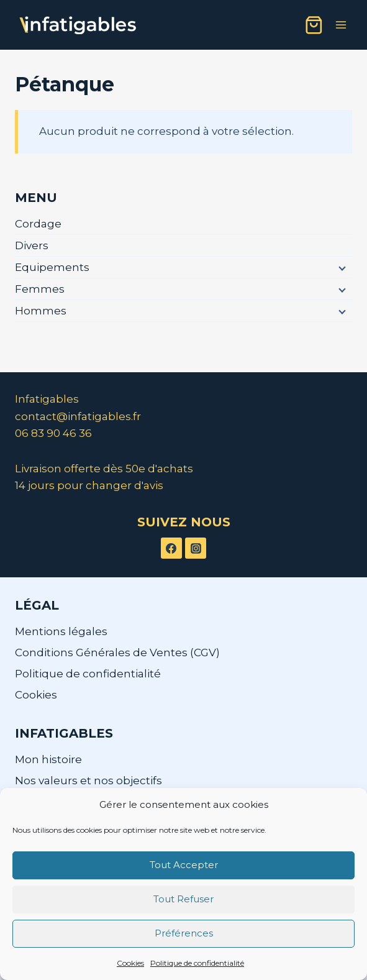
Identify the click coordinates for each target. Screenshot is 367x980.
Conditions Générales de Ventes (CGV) (117, 653)
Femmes (40, 289)
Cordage (38, 224)
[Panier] (314, 25)
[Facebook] (171, 548)
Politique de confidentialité (197, 963)
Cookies (130, 963)
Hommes (41, 311)
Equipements (52, 267)
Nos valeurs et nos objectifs (88, 781)
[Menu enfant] (341, 268)
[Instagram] (196, 548)
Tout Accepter (184, 865)
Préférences (184, 933)
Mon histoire (48, 759)
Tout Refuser (183, 899)
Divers (32, 245)
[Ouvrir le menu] (341, 25)
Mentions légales (61, 631)
